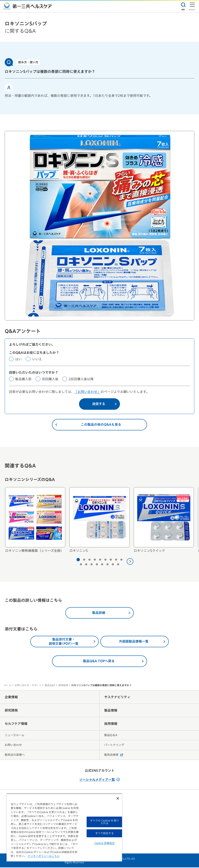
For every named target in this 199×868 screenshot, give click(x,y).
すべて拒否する (105, 833)
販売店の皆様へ (15, 755)
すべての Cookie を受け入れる (105, 822)
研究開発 (11, 711)
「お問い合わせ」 (87, 392)
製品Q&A (50, 686)
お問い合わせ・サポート (28, 686)
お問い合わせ (13, 746)
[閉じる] (118, 798)
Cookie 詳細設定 (105, 843)
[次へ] (130, 562)
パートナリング (114, 746)
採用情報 (111, 724)
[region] (64, 827)
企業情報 (11, 698)
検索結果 (63, 686)
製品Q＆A (111, 736)
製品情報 (111, 711)
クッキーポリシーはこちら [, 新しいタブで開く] (44, 856)
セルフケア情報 (16, 724)
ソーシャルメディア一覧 (99, 780)
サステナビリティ (117, 698)
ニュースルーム (15, 736)
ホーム (8, 686)
